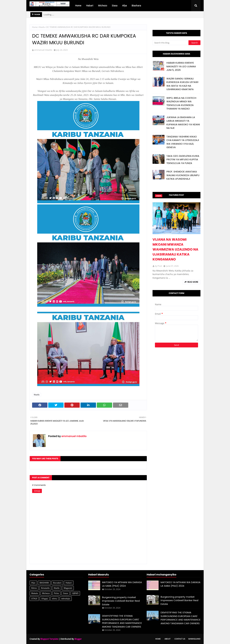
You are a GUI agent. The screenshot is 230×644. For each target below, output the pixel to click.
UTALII (34, 599)
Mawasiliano (194, 639)
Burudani (57, 583)
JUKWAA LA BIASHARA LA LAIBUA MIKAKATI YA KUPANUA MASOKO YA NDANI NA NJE (183, 123)
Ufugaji (45, 599)
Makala (35, 593)
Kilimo (34, 588)
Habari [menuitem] (90, 6)
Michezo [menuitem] (103, 6)
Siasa (65, 593)
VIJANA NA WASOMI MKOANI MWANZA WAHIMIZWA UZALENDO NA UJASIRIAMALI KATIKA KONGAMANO (175, 249)
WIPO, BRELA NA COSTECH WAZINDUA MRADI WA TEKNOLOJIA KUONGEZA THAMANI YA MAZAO (181, 103)
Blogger (78, 639)
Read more (193, 282)
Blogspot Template (49, 639)
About (167, 639)
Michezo (46, 593)
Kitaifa (42, 27)
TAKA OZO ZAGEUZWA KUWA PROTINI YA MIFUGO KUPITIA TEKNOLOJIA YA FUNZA (183, 159)
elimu (55, 599)
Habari (69, 583)
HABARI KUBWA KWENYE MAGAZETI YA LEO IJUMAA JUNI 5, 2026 (181, 66)
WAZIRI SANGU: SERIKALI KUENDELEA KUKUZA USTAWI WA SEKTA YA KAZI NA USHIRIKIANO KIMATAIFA (182, 84)
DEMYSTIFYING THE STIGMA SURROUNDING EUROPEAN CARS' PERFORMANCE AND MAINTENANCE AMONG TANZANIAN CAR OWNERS (122, 621)
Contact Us (180, 639)
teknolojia (66, 599)
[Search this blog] (171, 43)
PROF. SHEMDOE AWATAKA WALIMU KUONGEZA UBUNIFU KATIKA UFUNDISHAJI (183, 175)
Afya (33, 583)
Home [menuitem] (78, 6)
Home (35, 27)
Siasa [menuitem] (115, 6)
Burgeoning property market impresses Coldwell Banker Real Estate (121, 601)
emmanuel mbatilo (43, 50)
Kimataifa (45, 588)
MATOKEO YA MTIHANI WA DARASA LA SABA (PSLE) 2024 (122, 584)
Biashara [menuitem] (136, 6)
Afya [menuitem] (125, 6)
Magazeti (68, 588)
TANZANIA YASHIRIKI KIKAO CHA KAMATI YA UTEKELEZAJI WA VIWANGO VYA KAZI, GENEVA (183, 142)
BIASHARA (44, 583)
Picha (56, 593)
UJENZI (75, 593)
